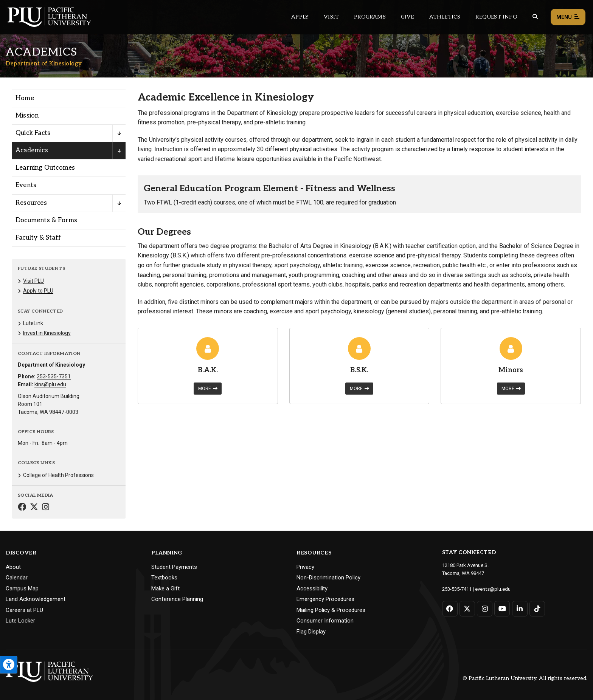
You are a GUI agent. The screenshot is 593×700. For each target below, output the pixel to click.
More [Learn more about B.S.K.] (359, 389)
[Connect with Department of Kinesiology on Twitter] (34, 508)
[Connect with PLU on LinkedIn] (519, 608)
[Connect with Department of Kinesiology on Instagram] (46, 508)
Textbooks (164, 578)
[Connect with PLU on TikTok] (537, 608)
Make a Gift (165, 588)
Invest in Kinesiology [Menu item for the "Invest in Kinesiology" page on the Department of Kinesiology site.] (47, 333)
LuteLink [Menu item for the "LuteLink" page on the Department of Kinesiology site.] (33, 323)
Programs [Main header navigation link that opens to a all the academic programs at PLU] (370, 17)
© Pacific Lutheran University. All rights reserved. (525, 678)
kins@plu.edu (50, 384)
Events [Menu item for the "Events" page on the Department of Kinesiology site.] (26, 185)
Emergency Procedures (325, 599)
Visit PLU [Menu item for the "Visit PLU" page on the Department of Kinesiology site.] (33, 281)
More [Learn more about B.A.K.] (208, 389)
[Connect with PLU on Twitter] (467, 608)
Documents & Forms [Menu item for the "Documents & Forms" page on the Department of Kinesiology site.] (46, 220)
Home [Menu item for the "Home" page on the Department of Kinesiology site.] (25, 98)
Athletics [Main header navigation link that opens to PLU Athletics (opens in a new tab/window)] (445, 17)
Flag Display (311, 632)
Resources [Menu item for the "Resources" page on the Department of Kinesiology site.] (31, 203)
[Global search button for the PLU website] (535, 17)
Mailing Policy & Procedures (331, 610)
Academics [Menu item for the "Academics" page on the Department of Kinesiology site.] (32, 150)
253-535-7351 (54, 376)
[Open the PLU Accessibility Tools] (9, 665)
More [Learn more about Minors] (511, 389)
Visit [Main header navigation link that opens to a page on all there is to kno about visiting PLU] (331, 17)
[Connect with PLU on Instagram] (485, 608)
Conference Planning (177, 599)
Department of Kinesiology (44, 63)
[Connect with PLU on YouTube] (502, 608)
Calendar (17, 578)
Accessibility (312, 588)
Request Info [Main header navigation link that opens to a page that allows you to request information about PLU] (496, 17)
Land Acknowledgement (36, 599)
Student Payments (174, 567)
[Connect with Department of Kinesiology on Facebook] (22, 508)
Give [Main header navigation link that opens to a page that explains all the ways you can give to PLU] (407, 17)
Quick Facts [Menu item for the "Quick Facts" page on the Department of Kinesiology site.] (33, 133)
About (13, 567)
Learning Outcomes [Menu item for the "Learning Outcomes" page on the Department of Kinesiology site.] (45, 168)
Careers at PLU (24, 610)
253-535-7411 (457, 589)
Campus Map (22, 588)
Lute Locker (20, 621)
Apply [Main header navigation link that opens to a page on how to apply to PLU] (300, 17)
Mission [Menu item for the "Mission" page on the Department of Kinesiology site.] (27, 116)
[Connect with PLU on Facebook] (450, 608)
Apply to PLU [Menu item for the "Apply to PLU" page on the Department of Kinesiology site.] (38, 291)
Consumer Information (325, 621)
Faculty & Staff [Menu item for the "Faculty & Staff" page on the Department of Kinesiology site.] (38, 238)
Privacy (305, 567)
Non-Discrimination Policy (328, 578)
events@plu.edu (493, 589)
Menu (568, 17)
